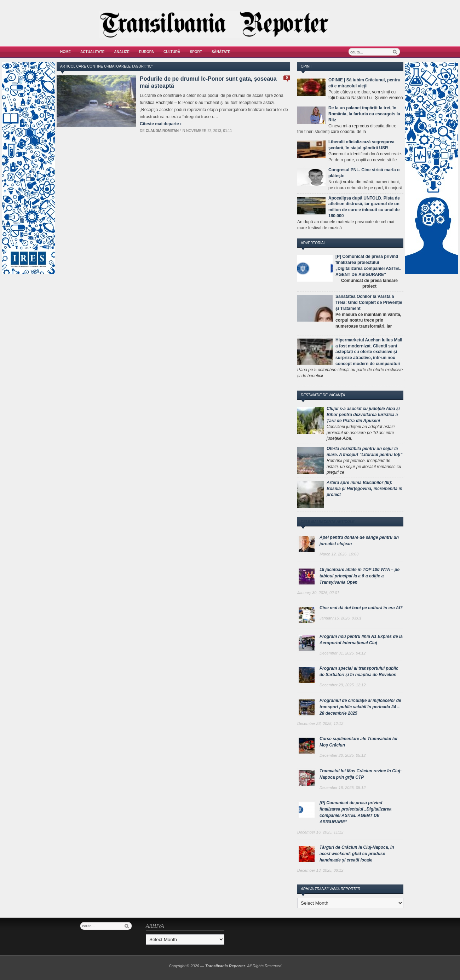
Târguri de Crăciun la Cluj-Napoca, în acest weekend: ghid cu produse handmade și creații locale (357, 854)
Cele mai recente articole (328, 522)
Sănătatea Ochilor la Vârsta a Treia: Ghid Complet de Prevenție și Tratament (369, 302)
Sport (196, 52)
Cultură (172, 52)
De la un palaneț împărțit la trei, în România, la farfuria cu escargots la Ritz (364, 114)
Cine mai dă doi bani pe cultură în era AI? (361, 608)
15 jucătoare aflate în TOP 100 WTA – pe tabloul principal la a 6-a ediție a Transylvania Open (360, 576)
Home (65, 52)
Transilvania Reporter (225, 966)
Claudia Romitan (162, 131)
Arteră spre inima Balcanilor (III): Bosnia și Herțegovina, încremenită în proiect (364, 489)
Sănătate (221, 52)
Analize (122, 52)
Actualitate (93, 52)
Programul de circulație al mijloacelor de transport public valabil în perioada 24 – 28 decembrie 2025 (360, 707)
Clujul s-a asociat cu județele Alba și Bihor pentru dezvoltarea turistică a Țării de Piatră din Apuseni (363, 415)
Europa (146, 52)
